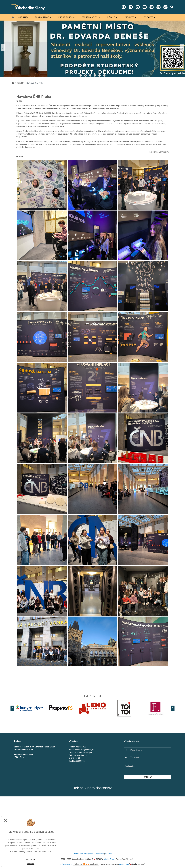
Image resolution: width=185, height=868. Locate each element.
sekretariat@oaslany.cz (85, 750)
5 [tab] (100, 75)
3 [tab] (90, 75)
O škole (112, 17)
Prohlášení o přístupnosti (83, 854)
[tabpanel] (92, 48)
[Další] (173, 708)
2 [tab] (85, 75)
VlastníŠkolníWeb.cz (78, 864)
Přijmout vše (31, 859)
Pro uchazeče (43, 17)
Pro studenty (66, 17)
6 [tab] (104, 75)
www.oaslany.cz (80, 755)
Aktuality (23, 17)
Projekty (130, 17)
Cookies (108, 854)
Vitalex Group (109, 859)
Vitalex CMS (124, 864)
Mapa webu (99, 854)
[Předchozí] (12, 708)
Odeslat (148, 777)
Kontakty (149, 17)
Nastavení (31, 864)
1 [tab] (81, 75)
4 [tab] (95, 75)
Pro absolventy (91, 17)
